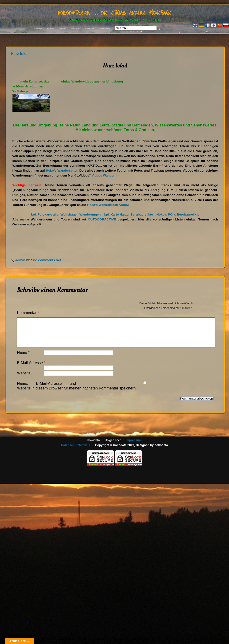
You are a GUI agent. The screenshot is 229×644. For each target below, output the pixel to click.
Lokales (62, 29)
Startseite (38, 29)
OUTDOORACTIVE (102, 219)
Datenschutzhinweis (76, 445)
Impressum (133, 440)
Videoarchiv (105, 29)
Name (23, 352)
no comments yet (47, 260)
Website (24, 373)
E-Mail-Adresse (31, 363)
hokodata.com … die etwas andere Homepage (115, 12)
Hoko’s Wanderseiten (62, 171)
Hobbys (50, 29)
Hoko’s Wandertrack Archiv (108, 205)
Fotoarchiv (89, 29)
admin (20, 260)
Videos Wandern (104, 175)
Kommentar (28, 313)
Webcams (75, 29)
